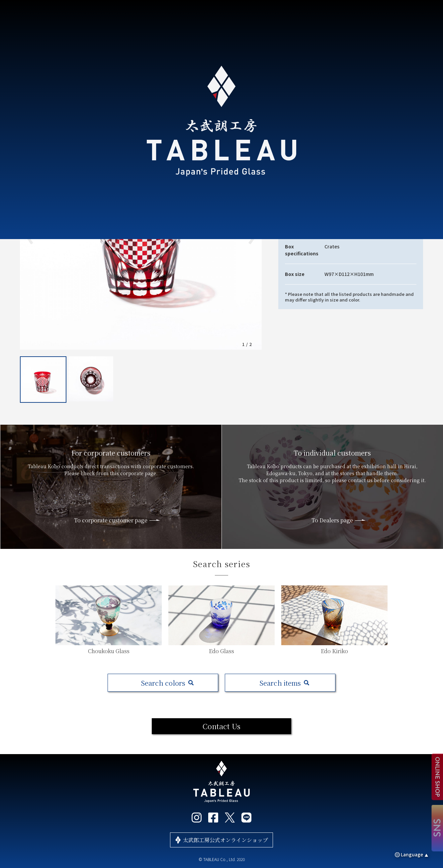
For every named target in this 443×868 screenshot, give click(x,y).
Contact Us (221, 726)
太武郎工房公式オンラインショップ (225, 840)
